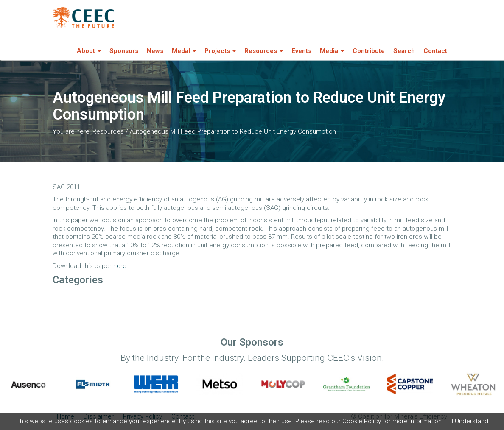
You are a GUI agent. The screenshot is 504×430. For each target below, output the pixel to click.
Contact (435, 51)
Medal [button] (184, 51)
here (120, 266)
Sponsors (124, 51)
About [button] (89, 51)
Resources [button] (264, 51)
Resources (108, 131)
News (155, 51)
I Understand (470, 421)
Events (301, 51)
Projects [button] (220, 51)
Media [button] (332, 51)
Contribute (369, 51)
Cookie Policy (362, 421)
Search (404, 51)
